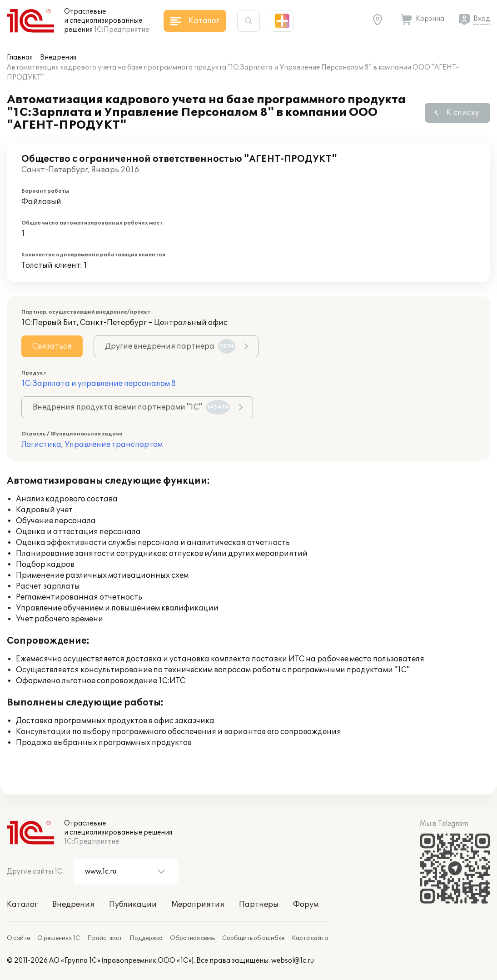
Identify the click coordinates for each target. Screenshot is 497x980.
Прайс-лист (105, 938)
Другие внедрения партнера (170, 346)
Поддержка (146, 938)
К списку (463, 113)
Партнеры (259, 905)
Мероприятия (198, 905)
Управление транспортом (114, 445)
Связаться (52, 346)
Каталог (22, 905)
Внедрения (58, 57)
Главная (20, 57)
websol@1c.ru (293, 961)
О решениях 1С (59, 938)
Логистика (41, 445)
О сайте (18, 938)
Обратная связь (192, 938)
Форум (306, 905)
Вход (482, 19)
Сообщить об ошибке (253, 938)
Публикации (133, 905)
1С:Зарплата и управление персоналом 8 (99, 384)
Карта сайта (310, 938)
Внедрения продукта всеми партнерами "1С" (131, 407)
